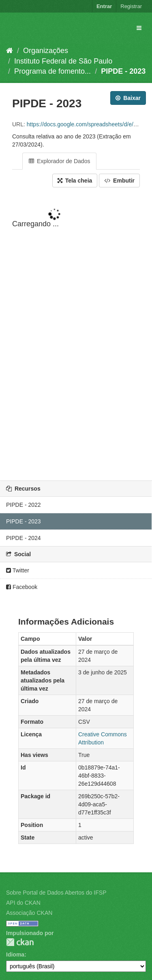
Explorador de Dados (59, 161)
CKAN (20, 942)
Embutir (119, 181)
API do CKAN (23, 903)
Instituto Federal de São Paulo (63, 61)
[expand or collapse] (139, 28)
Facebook (22, 587)
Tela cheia (75, 181)
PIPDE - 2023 (123, 71)
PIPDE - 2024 (24, 538)
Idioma (15, 954)
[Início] (10, 51)
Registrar (131, 6)
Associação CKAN (29, 913)
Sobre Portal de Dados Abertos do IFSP (56, 893)
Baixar (128, 98)
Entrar (104, 6)
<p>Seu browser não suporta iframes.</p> (76, 335)
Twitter (18, 570)
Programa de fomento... (52, 71)
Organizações (46, 51)
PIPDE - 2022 (24, 505)
